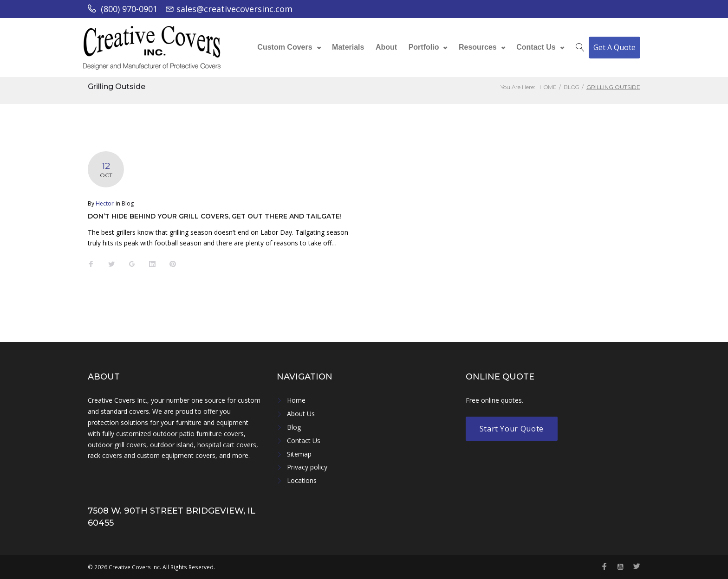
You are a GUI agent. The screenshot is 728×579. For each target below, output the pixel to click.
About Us (301, 414)
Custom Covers (285, 45)
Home (548, 87)
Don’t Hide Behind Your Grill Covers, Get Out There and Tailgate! (215, 216)
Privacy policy (307, 467)
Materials (348, 45)
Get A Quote (614, 45)
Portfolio (424, 45)
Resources (478, 45)
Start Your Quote (512, 429)
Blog (572, 87)
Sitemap (299, 454)
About (386, 45)
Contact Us (536, 45)
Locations (302, 480)
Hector (105, 203)
